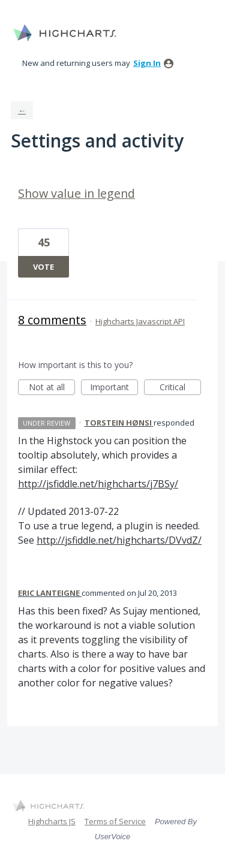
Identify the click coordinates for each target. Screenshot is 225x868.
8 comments (52, 320)
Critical (180, 388)
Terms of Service (115, 821)
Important (114, 388)
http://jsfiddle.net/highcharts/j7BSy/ (98, 484)
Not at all (52, 388)
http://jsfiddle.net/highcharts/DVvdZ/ (119, 540)
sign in (147, 63)
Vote (43, 267)
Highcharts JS (52, 821)
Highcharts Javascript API (140, 321)
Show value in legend (76, 193)
